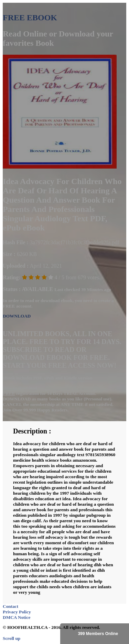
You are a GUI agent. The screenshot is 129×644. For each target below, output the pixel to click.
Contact (10, 606)
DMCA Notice (17, 617)
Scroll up (12, 638)
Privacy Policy (17, 612)
